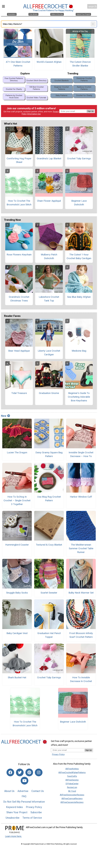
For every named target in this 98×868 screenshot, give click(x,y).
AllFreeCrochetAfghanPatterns (72, 773)
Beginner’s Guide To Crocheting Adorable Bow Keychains (79, 397)
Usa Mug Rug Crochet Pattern (49, 499)
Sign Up (91, 111)
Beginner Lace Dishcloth (79, 203)
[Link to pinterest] (29, 772)
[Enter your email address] (68, 750)
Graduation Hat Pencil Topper (49, 635)
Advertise (23, 791)
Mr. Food (72, 791)
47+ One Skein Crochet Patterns (18, 64)
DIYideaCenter (72, 784)
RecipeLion (72, 787)
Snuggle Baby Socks (17, 593)
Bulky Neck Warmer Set (81, 593)
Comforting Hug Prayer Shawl (19, 160)
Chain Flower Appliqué (49, 201)
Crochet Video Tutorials (36, 98)
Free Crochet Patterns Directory (14, 80)
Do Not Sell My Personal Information (24, 802)
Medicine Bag (79, 351)
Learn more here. (13, 836)
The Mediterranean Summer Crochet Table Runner (81, 548)
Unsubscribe (13, 818)
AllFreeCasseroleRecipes (72, 802)
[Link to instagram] (39, 772)
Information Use (34, 114)
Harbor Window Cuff (81, 497)
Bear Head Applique (19, 351)
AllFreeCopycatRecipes (72, 799)
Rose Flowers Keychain (19, 255)
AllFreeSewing (72, 780)
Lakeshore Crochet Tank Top (49, 299)
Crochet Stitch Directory (36, 81)
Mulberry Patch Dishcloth (49, 256)
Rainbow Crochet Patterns (84, 88)
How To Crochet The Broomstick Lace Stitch (19, 203)
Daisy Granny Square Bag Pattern (49, 454)
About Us (9, 791)
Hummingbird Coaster (17, 545)
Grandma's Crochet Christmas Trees (19, 299)
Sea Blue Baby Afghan (79, 297)
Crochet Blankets (62, 81)
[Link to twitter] (20, 772)
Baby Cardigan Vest (17, 633)
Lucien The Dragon (17, 452)
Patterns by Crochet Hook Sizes (14, 97)
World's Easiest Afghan (49, 62)
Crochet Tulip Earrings (79, 158)
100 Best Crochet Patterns (36, 88)
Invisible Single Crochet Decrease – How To (81, 454)
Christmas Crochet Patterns (84, 80)
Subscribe (36, 812)
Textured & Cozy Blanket (49, 545)
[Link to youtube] (24, 781)
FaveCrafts (72, 776)
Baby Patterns (62, 95)
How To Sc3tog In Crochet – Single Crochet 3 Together (17, 500)
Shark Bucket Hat (17, 677)
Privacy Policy (34, 807)
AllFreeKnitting (72, 769)
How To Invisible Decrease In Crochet (81, 679)
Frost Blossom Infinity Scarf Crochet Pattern (81, 635)
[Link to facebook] (10, 772)
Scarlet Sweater (49, 593)
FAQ (24, 796)
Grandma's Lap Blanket (49, 158)
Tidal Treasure (19, 393)
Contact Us (38, 791)
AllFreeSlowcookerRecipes (72, 795)
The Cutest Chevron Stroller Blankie (80, 64)
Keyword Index (14, 807)
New (5, 416)
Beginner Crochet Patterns (62, 88)
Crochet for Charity (14, 89)
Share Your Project (17, 812)
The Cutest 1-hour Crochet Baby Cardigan (79, 256)
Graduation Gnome (49, 393)
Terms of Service (32, 818)
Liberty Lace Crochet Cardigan (49, 353)
